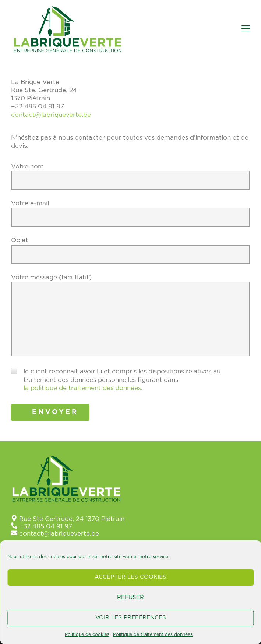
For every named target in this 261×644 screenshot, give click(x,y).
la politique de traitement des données (82, 388)
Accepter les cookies (130, 577)
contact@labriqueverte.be (51, 114)
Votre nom (130, 181)
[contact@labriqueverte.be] (14, 532)
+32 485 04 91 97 (46, 526)
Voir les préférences (131, 618)
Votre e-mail (130, 218)
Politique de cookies (87, 634)
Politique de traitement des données (153, 634)
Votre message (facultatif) (130, 318)
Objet (130, 255)
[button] (246, 28)
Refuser (130, 597)
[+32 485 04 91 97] (14, 525)
